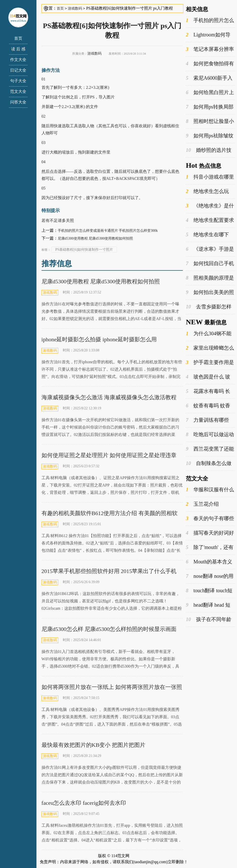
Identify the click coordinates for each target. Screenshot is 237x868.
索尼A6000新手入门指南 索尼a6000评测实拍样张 (210, 78)
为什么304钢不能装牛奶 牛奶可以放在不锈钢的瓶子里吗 (209, 334)
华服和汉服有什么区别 (210, 490)
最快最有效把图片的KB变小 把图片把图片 (93, 745)
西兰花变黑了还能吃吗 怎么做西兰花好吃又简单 (210, 449)
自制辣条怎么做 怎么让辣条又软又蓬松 (209, 463)
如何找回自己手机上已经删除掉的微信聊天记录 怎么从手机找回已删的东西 (210, 264)
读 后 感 (18, 49)
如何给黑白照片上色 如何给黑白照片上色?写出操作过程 (210, 93)
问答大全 (18, 102)
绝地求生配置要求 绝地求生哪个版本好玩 (210, 220)
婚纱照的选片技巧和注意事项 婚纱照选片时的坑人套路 (209, 150)
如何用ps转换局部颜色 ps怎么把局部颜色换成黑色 (210, 107)
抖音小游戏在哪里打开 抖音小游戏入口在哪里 (210, 177)
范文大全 (18, 91)
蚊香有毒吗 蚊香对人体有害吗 (208, 406)
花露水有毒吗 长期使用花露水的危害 (209, 391)
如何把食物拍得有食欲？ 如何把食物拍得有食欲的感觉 (210, 64)
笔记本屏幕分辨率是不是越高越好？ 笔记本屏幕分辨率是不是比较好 (210, 49)
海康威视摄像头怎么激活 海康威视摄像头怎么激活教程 (109, 397)
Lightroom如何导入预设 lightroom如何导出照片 (209, 35)
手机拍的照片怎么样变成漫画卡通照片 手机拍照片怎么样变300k (108, 231)
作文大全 (18, 60)
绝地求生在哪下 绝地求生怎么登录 (207, 235)
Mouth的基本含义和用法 (209, 562)
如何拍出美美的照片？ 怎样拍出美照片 (210, 292)
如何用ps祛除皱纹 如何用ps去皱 (210, 136)
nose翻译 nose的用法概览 (210, 576)
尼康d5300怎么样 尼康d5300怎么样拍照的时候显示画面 (109, 629)
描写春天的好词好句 (210, 533)
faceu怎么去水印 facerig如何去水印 (84, 803)
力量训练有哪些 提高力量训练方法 (207, 420)
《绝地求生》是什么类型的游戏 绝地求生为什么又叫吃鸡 (210, 206)
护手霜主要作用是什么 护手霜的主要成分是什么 (210, 363)
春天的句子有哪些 (210, 518)
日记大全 (18, 70)
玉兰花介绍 (202, 504)
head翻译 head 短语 (208, 605)
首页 (18, 38)
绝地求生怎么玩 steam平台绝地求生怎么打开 (210, 192)
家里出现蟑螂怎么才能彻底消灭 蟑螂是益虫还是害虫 (210, 348)
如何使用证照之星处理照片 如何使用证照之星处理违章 (109, 455)
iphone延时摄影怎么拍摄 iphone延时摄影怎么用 (99, 339)
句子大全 (18, 81)
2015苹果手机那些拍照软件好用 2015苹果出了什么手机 (109, 571)
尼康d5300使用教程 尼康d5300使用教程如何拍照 (95, 238)
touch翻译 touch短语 (209, 591)
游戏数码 (75, 8)
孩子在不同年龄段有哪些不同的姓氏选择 (209, 620)
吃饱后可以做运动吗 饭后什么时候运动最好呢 (210, 435)
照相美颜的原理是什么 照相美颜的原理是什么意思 (210, 278)
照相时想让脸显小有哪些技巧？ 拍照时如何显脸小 (210, 121)
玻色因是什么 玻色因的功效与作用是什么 (209, 377)
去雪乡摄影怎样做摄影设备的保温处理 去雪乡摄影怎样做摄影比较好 (209, 307)
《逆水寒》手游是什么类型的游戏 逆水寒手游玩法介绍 (210, 249)
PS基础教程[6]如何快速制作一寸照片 (84, 250)
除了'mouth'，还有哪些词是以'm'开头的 (210, 547)
